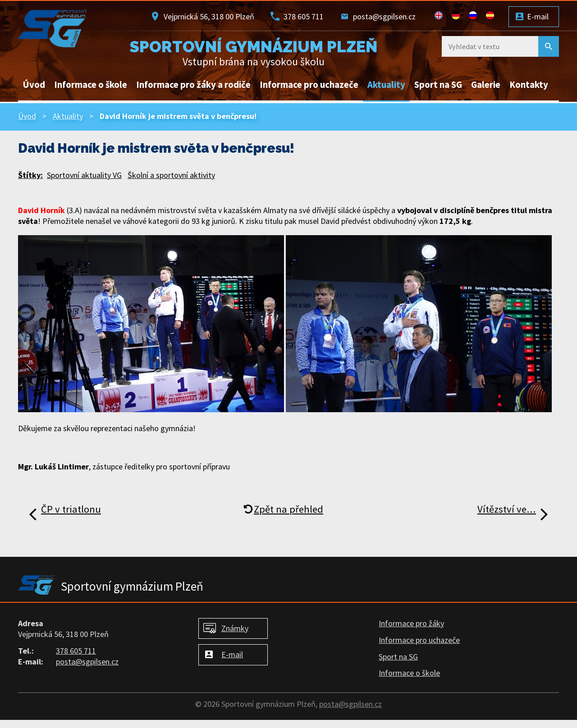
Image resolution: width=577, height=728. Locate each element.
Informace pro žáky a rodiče (193, 85)
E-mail (538, 16)
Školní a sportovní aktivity (171, 175)
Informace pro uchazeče (309, 85)
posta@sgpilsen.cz (384, 16)
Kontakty (529, 85)
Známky (235, 628)
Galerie (486, 85)
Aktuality (386, 85)
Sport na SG (438, 85)
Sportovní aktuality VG (84, 175)
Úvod (34, 85)
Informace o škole (91, 85)
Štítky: (30, 175)
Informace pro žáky (411, 623)
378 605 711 (304, 16)
